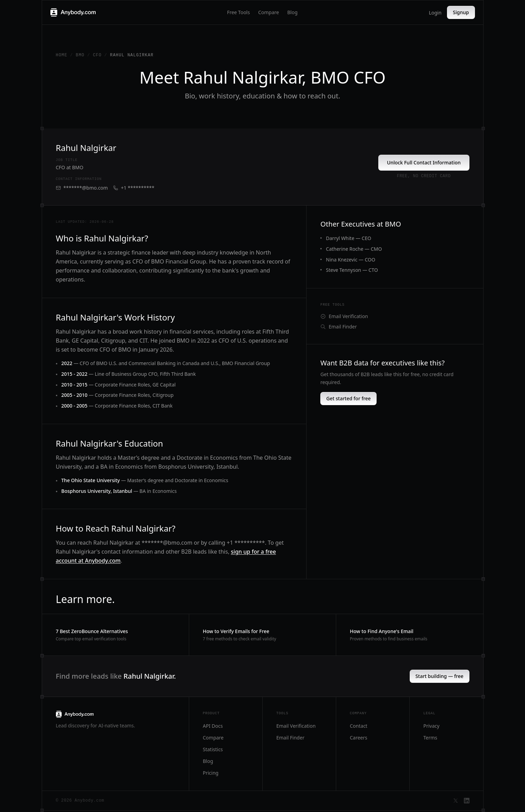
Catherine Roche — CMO (354, 249)
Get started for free (348, 398)
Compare (269, 12)
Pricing (211, 773)
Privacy (432, 726)
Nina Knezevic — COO (351, 260)
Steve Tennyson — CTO (352, 270)
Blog (292, 12)
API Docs (213, 726)
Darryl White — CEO (348, 238)
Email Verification (344, 316)
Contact (359, 726)
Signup (461, 12)
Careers (359, 738)
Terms (430, 738)
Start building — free (440, 676)
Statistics (213, 749)
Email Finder (338, 327)
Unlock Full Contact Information (424, 163)
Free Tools (239, 12)
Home (62, 55)
